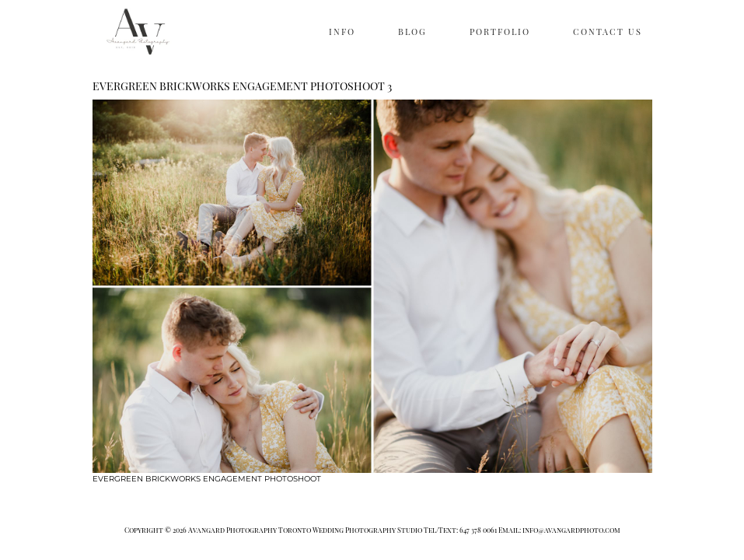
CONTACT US (608, 31)
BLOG (412, 31)
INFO (342, 31)
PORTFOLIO (500, 31)
